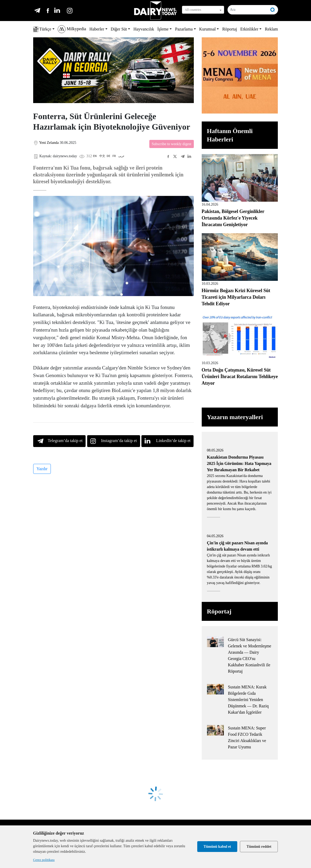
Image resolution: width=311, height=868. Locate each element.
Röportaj (230, 29)
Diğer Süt (119, 29)
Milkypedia (72, 29)
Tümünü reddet (259, 847)
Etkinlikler (249, 29)
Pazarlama (184, 29)
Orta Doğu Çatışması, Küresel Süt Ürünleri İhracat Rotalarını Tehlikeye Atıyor (240, 377)
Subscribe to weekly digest (171, 144)
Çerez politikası (44, 860)
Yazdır (42, 469)
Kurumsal (207, 29)
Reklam (271, 29)
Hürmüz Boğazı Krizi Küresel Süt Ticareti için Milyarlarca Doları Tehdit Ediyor (236, 297)
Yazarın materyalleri (235, 417)
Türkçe (42, 29)
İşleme (163, 29)
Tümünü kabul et (217, 847)
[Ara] (248, 10)
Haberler (97, 29)
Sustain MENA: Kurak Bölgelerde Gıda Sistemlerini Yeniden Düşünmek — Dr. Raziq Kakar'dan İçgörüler (248, 700)
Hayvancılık (144, 29)
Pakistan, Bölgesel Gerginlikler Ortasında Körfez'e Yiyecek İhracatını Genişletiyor (233, 218)
